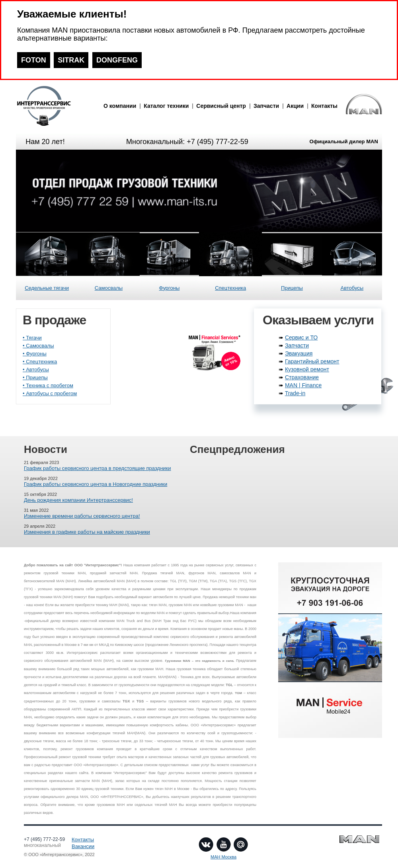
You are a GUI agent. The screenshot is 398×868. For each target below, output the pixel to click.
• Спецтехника (40, 362)
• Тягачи (32, 338)
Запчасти (266, 106)
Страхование (302, 377)
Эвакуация (299, 353)
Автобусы (352, 288)
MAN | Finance (303, 385)
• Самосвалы (38, 346)
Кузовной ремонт (307, 369)
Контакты (324, 106)
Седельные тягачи (47, 288)
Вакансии (83, 846)
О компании (120, 106)
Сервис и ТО (301, 337)
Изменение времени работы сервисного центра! (82, 516)
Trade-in (295, 393)
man (58, 106)
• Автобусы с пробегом (50, 393)
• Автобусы (36, 370)
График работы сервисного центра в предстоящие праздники (98, 468)
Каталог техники (166, 106)
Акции (295, 106)
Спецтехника (230, 288)
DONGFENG (117, 60)
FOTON (34, 60)
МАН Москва (223, 857)
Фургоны (170, 288)
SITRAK (71, 60)
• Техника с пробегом (48, 385)
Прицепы (292, 288)
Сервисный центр (221, 106)
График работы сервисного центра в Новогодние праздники (96, 484)
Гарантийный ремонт (312, 361)
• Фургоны (35, 354)
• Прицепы (35, 377)
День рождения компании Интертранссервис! (78, 500)
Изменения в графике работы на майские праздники (87, 532)
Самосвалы (109, 288)
